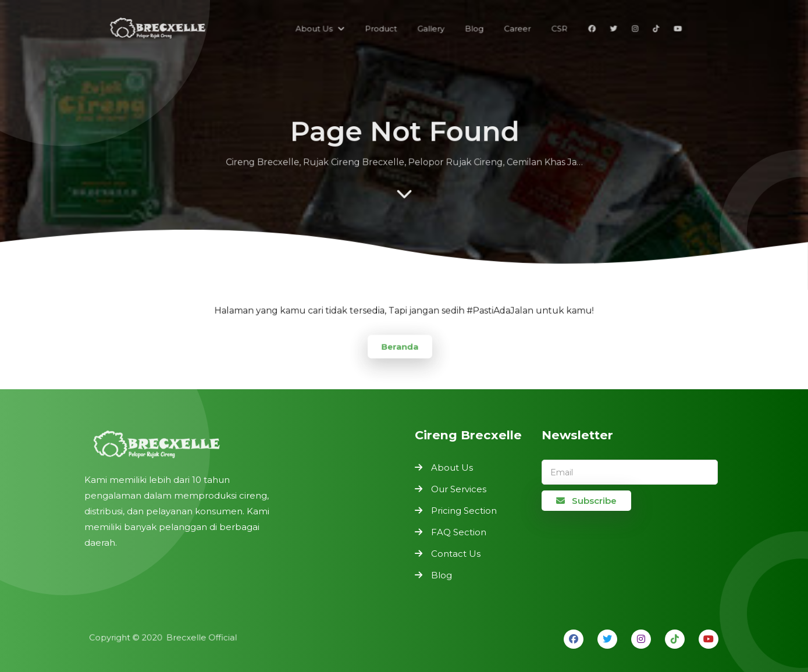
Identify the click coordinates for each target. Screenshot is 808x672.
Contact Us (456, 554)
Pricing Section (464, 511)
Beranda (400, 346)
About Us (452, 467)
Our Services (459, 489)
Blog (442, 575)
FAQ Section (459, 532)
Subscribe (586, 501)
